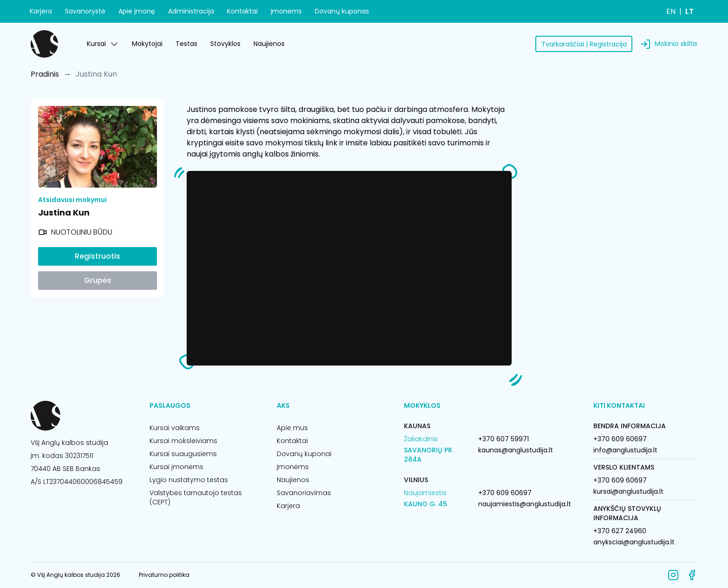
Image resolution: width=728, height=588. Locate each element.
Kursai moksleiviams (183, 441)
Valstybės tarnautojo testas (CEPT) (196, 497)
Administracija (191, 11)
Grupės (98, 280)
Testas (186, 44)
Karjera (41, 11)
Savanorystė (85, 11)
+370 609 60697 (505, 493)
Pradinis (45, 74)
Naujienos (269, 44)
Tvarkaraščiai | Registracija (584, 44)
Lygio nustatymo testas (189, 480)
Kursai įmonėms (176, 467)
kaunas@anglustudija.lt (516, 450)
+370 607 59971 (504, 439)
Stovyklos (225, 44)
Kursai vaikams (175, 428)
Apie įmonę (137, 11)
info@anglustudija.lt (625, 450)
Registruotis (97, 256)
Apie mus (292, 428)
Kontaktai (242, 11)
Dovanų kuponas (342, 11)
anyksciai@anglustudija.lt (634, 542)
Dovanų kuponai (304, 454)
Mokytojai (147, 44)
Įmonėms (286, 11)
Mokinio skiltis (676, 44)
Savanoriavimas (304, 493)
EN (671, 11)
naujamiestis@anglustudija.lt (525, 504)
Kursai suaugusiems (183, 454)
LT (689, 11)
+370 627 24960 (620, 531)
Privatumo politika (164, 575)
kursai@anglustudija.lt (628, 491)
